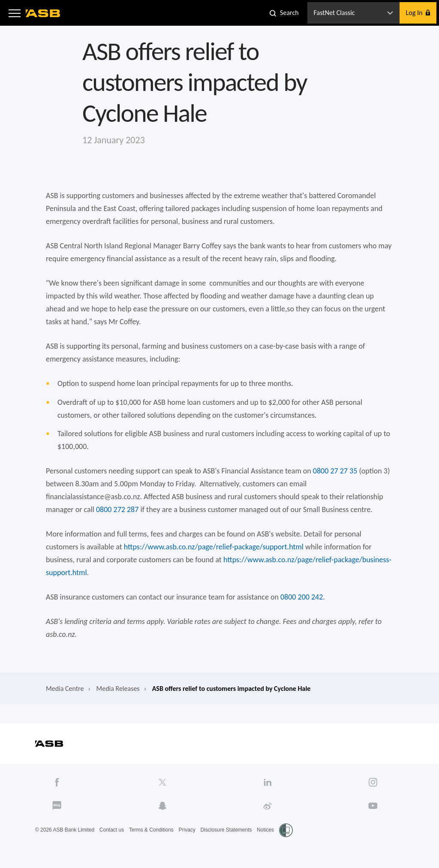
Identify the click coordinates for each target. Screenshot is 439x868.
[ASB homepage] (43, 13)
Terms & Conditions (151, 830)
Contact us (112, 830)
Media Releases (118, 689)
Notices (265, 830)
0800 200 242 (302, 597)
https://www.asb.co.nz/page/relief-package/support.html (214, 547)
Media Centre (65, 689)
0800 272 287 (117, 509)
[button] (15, 13)
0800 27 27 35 (335, 471)
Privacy (187, 830)
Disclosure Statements (226, 830)
